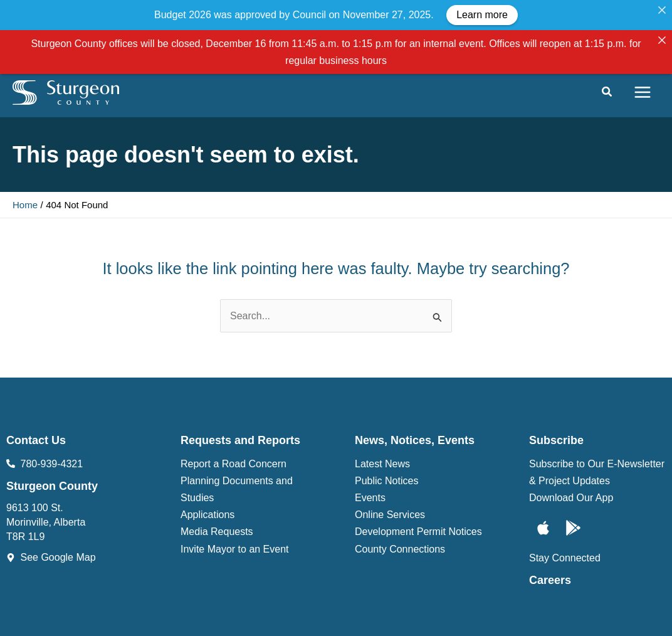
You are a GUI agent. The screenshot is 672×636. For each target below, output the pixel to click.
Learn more (482, 15)
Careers (550, 540)
